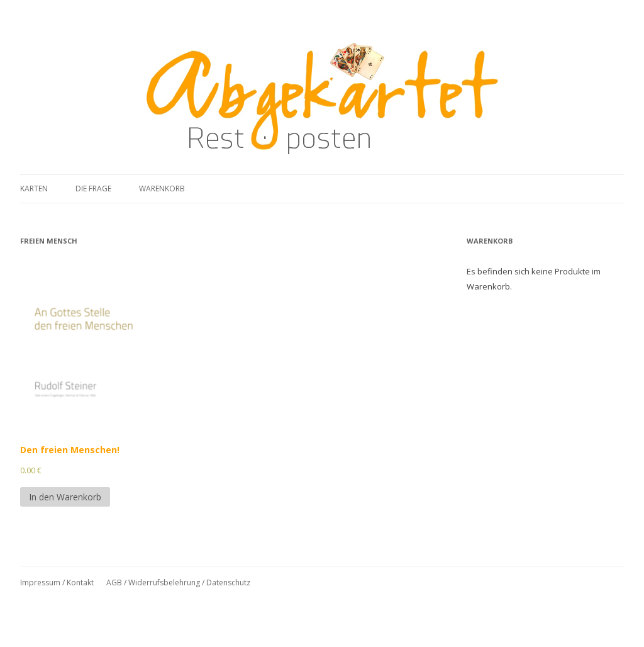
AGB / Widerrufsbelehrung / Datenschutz (178, 582)
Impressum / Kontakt (57, 582)
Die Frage (93, 188)
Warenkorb (162, 188)
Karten (34, 188)
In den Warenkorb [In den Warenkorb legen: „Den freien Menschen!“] (65, 497)
